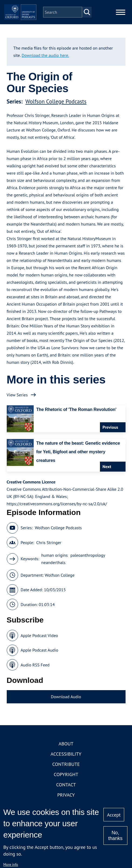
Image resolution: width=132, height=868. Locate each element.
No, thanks (115, 836)
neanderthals (53, 578)
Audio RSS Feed (35, 680)
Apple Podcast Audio (40, 666)
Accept (114, 815)
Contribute (66, 780)
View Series (17, 410)
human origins (54, 571)
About (66, 759)
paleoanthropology (88, 571)
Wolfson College (60, 591)
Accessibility (66, 770)
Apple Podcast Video (39, 651)
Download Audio (66, 713)
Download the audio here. (45, 71)
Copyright (66, 790)
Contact (66, 800)
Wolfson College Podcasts (56, 117)
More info (11, 864)
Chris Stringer (49, 558)
